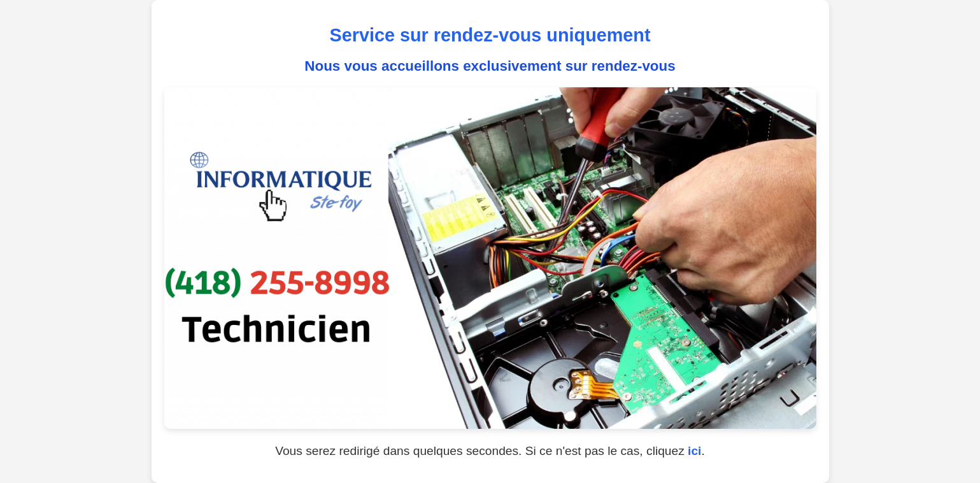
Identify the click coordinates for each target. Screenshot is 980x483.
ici (694, 451)
